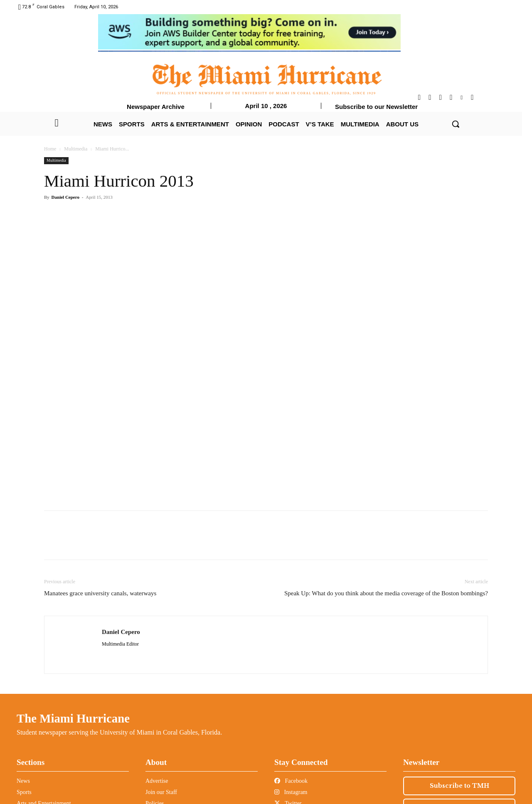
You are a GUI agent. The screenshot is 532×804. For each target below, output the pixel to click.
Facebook (291, 781)
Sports (24, 792)
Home (50, 149)
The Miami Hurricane (73, 718)
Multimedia (76, 149)
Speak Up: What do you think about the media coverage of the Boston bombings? (386, 593)
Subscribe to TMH (459, 786)
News (23, 781)
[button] (456, 124)
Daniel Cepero (65, 197)
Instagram (291, 792)
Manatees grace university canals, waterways (100, 593)
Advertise (157, 781)
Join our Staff (161, 792)
